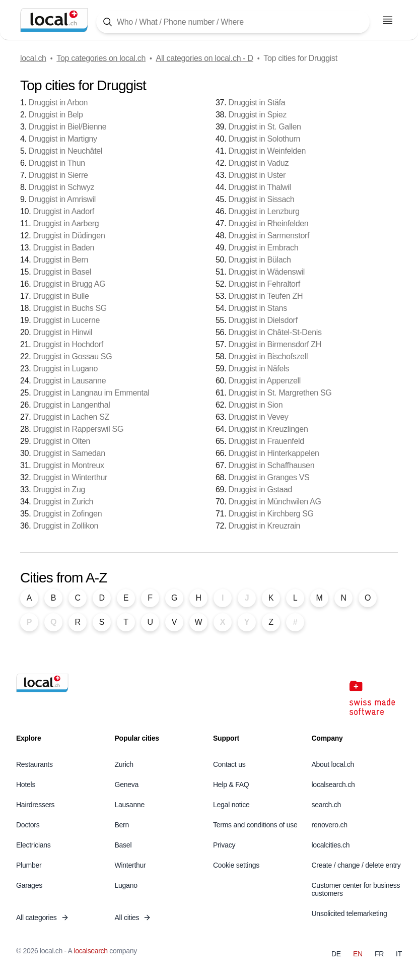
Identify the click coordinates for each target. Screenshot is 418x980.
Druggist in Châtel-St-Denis (275, 332)
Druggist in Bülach (259, 260)
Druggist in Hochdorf (68, 344)
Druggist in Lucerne (66, 320)
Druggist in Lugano (65, 369)
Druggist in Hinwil (62, 332)
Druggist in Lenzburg (264, 211)
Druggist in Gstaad (260, 489)
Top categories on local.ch (101, 58)
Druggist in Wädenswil (266, 272)
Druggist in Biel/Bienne (68, 127)
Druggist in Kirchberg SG (271, 514)
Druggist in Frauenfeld (266, 441)
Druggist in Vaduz (258, 163)
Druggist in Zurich (63, 502)
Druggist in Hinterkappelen (273, 453)
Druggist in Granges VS (269, 477)
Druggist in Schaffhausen (271, 465)
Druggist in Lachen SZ (71, 417)
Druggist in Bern (60, 260)
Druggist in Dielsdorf (263, 320)
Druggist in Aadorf (63, 211)
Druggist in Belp (56, 115)
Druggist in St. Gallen (264, 127)
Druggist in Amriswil (62, 199)
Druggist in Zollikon (65, 526)
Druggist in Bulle (61, 296)
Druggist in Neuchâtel (65, 151)
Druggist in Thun (57, 163)
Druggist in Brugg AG (69, 284)
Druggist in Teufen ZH (265, 296)
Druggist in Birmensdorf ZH (275, 344)
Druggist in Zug (59, 489)
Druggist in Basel (62, 272)
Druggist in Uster (257, 175)
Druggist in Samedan (69, 453)
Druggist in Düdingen (69, 236)
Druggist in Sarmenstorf (269, 236)
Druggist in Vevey (258, 417)
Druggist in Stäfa (257, 103)
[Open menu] (388, 20)
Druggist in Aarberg (66, 223)
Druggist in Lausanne (69, 381)
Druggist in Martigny (63, 139)
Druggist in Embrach (263, 248)
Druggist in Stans (257, 308)
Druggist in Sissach (261, 199)
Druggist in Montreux (68, 465)
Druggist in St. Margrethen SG (280, 393)
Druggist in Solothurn (264, 139)
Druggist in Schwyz (61, 187)
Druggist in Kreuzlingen (268, 429)
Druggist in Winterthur (70, 477)
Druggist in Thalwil (259, 187)
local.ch (33, 58)
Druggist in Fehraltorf (264, 284)
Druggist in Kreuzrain (264, 526)
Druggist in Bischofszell (268, 356)
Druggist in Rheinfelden (268, 223)
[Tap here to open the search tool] (233, 22)
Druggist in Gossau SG (72, 356)
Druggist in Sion (255, 405)
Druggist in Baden (63, 248)
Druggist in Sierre (58, 175)
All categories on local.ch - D (205, 58)
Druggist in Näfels (259, 369)
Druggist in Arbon (58, 103)
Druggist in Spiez (257, 115)
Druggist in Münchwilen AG (274, 502)
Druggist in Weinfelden (267, 151)
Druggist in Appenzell (264, 381)
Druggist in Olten (61, 441)
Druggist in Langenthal (71, 405)
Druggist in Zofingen (67, 514)
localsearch (90, 951)
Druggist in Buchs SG (70, 308)
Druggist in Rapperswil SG (78, 429)
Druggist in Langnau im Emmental (91, 393)
